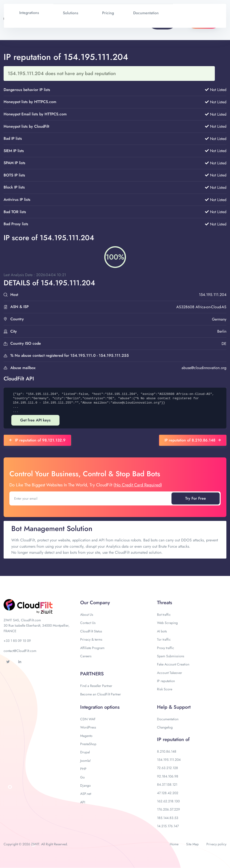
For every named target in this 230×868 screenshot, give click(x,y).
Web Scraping (167, 623)
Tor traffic (164, 639)
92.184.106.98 (168, 776)
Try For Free (196, 498)
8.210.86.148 (167, 751)
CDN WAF (88, 719)
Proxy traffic (166, 648)
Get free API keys (35, 420)
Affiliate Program (92, 648)
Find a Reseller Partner (96, 686)
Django (85, 785)
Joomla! (85, 761)
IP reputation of (173, 739)
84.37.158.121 (167, 784)
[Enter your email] (91, 498)
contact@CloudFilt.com (20, 651)
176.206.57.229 (168, 809)
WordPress (88, 727)
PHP (83, 769)
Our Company (95, 603)
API (83, 802)
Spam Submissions (171, 656)
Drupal (85, 752)
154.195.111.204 (169, 760)
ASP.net (86, 794)
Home (174, 844)
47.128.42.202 (168, 793)
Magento (86, 736)
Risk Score (165, 689)
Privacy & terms (91, 639)
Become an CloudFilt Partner (101, 694)
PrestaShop (88, 744)
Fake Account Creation (173, 664)
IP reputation (166, 681)
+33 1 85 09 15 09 (17, 641)
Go (82, 777)
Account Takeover (170, 673)
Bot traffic (164, 615)
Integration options (100, 707)
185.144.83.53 (168, 818)
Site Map (192, 844)
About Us (87, 615)
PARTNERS (92, 674)
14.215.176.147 (168, 826)
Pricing (108, 13)
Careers (86, 656)
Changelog (165, 727)
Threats (164, 603)
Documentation (168, 719)
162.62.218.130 (168, 801)
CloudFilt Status (91, 631)
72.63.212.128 (168, 768)
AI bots (162, 631)
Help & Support (174, 707)
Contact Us (88, 623)
